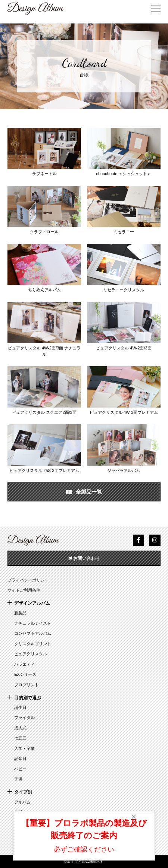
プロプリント (27, 685)
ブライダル (24, 717)
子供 (18, 779)
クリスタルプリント (33, 644)
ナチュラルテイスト (33, 623)
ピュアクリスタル (31, 654)
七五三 (20, 738)
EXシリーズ (25, 674)
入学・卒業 (24, 748)
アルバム (22, 802)
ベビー (20, 769)
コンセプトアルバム (33, 633)
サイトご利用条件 (24, 590)
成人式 (20, 728)
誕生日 (20, 707)
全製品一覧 (84, 492)
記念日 (20, 758)
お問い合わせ (84, 558)
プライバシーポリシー (28, 580)
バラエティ (24, 664)
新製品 (20, 613)
